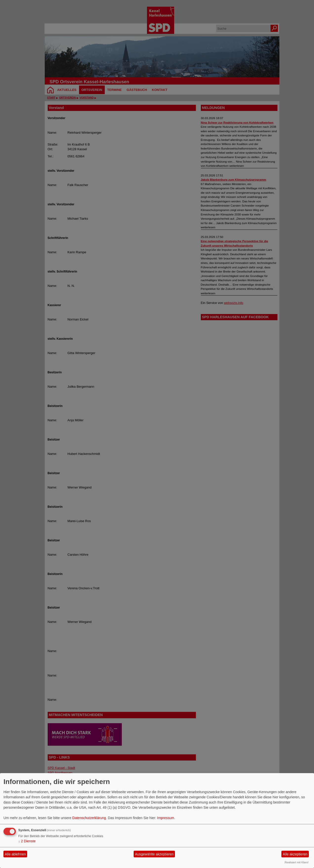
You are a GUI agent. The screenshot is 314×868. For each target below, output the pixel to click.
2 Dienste (27, 841)
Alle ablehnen (15, 854)
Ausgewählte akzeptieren (154, 854)
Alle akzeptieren (295, 854)
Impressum (166, 818)
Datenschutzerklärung (89, 818)
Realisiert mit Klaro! (297, 862)
